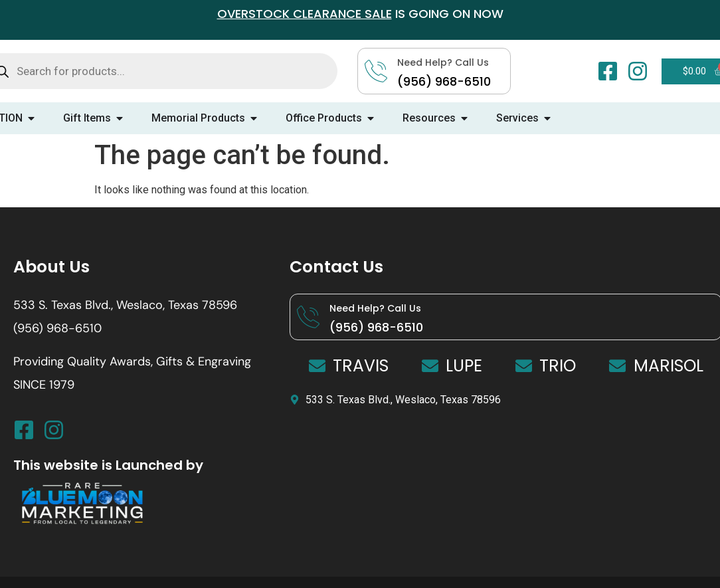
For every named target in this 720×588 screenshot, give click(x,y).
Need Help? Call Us (375, 308)
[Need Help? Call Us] (308, 317)
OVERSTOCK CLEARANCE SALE (305, 14)
